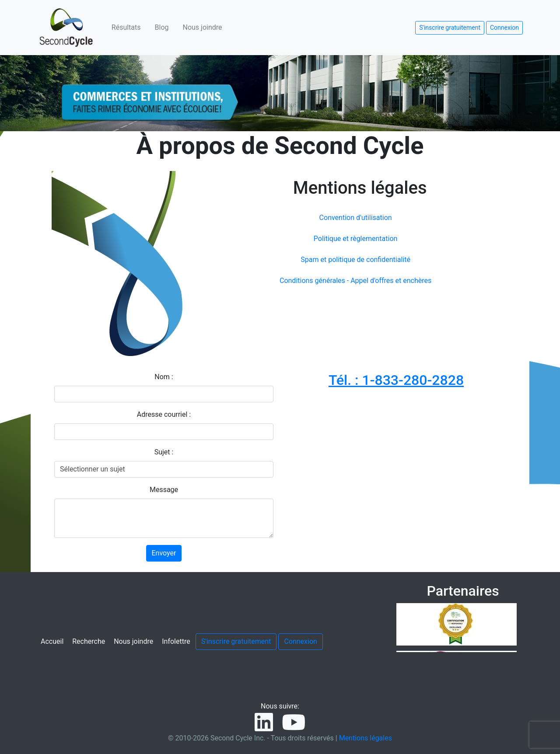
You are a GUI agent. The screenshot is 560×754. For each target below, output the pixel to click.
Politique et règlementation (356, 239)
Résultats (126, 27)
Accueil (52, 641)
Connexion (504, 28)
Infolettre (176, 641)
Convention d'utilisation (356, 218)
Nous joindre (203, 27)
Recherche (89, 641)
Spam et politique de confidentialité (355, 260)
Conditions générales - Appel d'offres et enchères (355, 281)
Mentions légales (366, 738)
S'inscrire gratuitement (450, 28)
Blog (162, 27)
